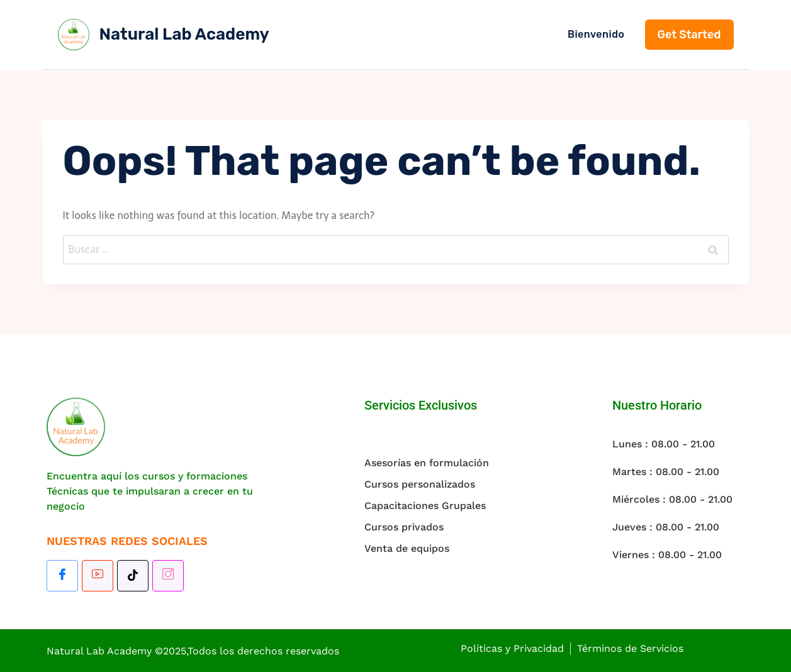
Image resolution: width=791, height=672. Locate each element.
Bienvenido (596, 34)
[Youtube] (98, 576)
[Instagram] (168, 576)
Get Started (689, 35)
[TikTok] (133, 576)
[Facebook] (62, 576)
